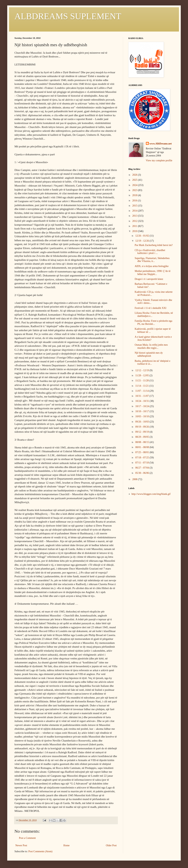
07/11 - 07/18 (142, 463)
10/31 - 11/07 (142, 396)
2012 (135, 221)
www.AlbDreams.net (161, 144)
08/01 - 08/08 (142, 447)
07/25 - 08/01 (142, 452)
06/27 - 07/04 (142, 468)
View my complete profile (159, 160)
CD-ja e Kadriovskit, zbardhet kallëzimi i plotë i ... (150, 252)
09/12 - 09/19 (142, 432)
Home (67, 845)
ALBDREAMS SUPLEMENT (68, 16)
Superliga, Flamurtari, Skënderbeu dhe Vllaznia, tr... (152, 260)
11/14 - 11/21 (142, 386)
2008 (135, 479)
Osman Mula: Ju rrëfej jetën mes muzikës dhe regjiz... (151, 346)
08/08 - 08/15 (142, 442)
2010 (135, 231)
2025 (135, 180)
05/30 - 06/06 (142, 473)
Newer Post (21, 845)
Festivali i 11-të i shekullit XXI (150, 308)
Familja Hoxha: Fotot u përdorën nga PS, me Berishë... (153, 322)
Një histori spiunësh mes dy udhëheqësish (149, 354)
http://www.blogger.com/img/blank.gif (151, 494)
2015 (135, 206)
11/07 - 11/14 (142, 391)
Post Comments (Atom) (40, 851)
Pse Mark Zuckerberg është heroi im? (154, 245)
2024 (135, 185)
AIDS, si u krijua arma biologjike (152, 266)
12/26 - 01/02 (142, 236)
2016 (135, 201)
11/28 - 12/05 (142, 375)
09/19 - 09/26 (142, 427)
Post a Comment (27, 838)
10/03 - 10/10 (142, 416)
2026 (135, 175)
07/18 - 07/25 (142, 458)
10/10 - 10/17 (142, 411)
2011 (135, 226)
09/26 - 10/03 (142, 422)
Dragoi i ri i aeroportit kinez (149, 279)
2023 (135, 190)
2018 (135, 195)
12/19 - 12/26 (142, 241)
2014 (135, 211)
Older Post (111, 845)
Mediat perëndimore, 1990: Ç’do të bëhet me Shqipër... (153, 273)
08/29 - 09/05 (142, 437)
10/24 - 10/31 (142, 401)
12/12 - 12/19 (142, 370)
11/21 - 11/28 (142, 381)
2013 (135, 216)
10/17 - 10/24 (142, 406)
